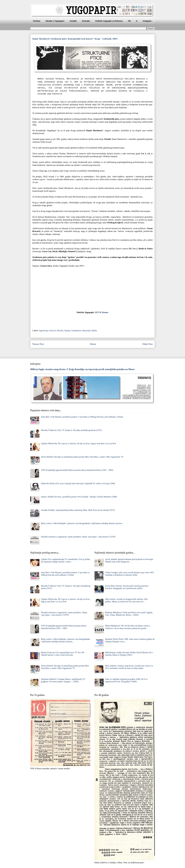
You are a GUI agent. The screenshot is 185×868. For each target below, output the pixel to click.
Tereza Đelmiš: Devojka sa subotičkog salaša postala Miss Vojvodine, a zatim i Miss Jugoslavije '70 (82, 457)
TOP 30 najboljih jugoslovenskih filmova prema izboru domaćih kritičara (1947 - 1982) (77, 470)
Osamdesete (76, 331)
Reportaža (86, 331)
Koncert (53, 331)
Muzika (60, 331)
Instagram (147, 21)
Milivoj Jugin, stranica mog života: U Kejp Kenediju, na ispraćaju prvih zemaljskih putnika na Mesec (82, 369)
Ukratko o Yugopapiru (55, 21)
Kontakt (73, 21)
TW (100, 312)
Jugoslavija (44, 331)
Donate (105, 312)
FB (129, 21)
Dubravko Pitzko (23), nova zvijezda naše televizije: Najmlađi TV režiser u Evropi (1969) (78, 483)
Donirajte (86, 21)
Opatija (67, 331)
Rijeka (94, 331)
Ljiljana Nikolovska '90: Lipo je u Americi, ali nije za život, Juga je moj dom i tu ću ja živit (78, 443)
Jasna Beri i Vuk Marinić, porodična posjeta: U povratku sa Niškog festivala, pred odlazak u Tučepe (82, 417)
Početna (37, 21)
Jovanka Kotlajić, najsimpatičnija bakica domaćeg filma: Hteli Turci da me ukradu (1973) (78, 510)
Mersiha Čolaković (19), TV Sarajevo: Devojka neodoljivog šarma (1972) (71, 430)
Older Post (147, 344)
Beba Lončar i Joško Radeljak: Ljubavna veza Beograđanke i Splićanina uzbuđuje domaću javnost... (82, 523)
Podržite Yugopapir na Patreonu (109, 21)
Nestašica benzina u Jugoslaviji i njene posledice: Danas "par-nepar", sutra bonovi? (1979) (78, 537)
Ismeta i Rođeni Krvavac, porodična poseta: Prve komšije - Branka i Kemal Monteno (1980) (79, 497)
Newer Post (38, 344)
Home (93, 344)
